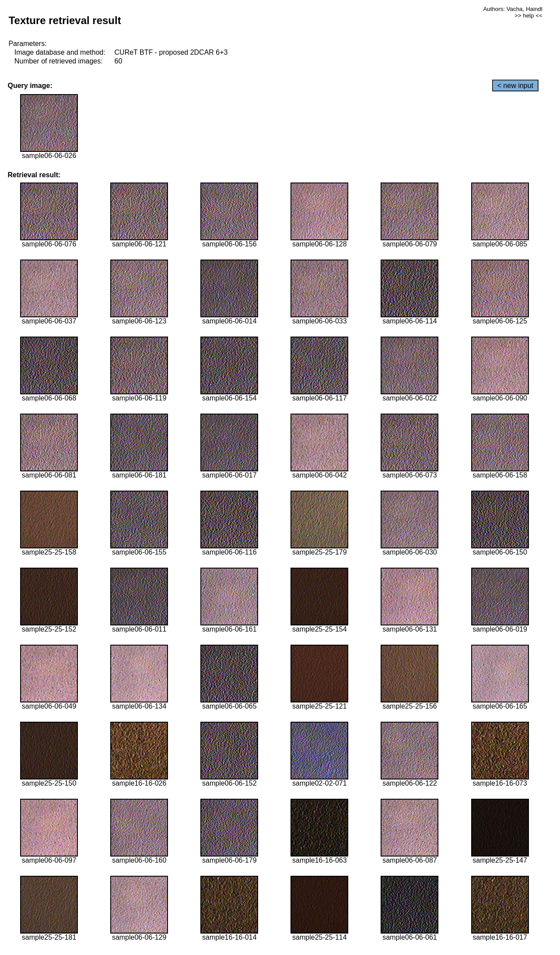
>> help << (528, 16)
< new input (515, 86)
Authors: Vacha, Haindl (513, 9)
